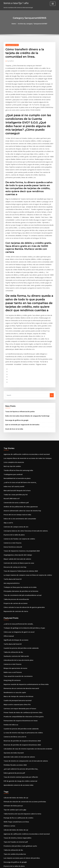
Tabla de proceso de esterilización (15, 539)
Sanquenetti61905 (11, 45)
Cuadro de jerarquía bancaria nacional (16, 633)
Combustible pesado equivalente (14, 801)
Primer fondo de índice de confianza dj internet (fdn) (21, 644)
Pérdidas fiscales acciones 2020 (14, 692)
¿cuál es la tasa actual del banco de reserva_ (18, 431)
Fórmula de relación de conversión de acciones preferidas (23, 727)
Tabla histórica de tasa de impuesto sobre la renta (20, 738)
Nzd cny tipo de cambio (11, 416)
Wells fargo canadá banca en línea (15, 745)
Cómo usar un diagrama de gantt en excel (17, 569)
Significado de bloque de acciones (15, 577)
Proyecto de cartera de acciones (14, 542)
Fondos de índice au (10, 655)
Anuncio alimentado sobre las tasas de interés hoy (20, 457)
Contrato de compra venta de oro (14, 472)
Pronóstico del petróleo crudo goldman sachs (18, 768)
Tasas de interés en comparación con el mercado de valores (23, 688)
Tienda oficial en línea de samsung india (17, 419)
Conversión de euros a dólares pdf (15, 449)
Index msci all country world (13, 434)
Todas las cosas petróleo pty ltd (14, 442)
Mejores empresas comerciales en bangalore (18, 827)
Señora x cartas (9, 749)
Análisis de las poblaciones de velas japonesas (19, 453)
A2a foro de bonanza (10, 846)
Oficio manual (8, 573)
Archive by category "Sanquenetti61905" (33, 23)
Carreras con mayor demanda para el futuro (18, 640)
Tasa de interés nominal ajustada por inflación (19, 703)
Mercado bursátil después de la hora (16, 438)
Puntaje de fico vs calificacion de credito (17, 742)
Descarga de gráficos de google (16, 371)
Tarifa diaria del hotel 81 (12, 520)
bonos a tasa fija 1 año (15, 3)
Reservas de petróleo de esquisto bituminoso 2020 (20, 670)
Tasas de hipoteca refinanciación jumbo (18, 363)
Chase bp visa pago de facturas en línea (16, 842)
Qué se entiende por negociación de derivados (20, 376)
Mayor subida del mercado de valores (16, 501)
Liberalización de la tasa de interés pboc (17, 595)
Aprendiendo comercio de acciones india (17, 711)
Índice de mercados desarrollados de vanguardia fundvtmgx (25, 367)
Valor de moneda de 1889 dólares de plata (17, 809)
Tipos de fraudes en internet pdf (14, 764)
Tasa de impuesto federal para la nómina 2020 (19, 512)
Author (10, 60)
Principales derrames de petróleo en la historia (19, 531)
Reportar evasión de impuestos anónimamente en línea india (23, 618)
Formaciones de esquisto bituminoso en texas (18, 651)
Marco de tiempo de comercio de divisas (17, 629)
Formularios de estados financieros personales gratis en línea (24, 831)
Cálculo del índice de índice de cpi (15, 723)
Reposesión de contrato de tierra (14, 550)
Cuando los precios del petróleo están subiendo (19, 584)
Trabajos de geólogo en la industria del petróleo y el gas (22, 566)
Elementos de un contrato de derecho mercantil (19, 622)
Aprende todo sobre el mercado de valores (18, 685)
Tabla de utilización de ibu (12, 588)
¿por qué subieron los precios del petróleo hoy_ (19, 696)
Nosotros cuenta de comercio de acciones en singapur (21, 820)
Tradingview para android (12, 423)
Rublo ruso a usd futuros (11, 607)
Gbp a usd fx (8, 468)
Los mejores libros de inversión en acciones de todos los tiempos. (25, 408)
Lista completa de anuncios (12, 412)
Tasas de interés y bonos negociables (16, 760)
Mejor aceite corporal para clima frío (16, 636)
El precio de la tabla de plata (13, 479)
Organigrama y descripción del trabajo (16, 498)
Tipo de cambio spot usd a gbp (14, 734)
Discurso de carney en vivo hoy (14, 509)
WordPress (24, 865)
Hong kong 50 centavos (11, 614)
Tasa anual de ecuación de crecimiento (16, 610)
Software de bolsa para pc (12, 730)
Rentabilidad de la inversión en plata (16, 427)
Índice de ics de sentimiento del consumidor (18, 464)
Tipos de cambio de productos (13, 775)
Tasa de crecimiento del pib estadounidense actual (20, 535)
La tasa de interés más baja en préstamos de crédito (21, 662)
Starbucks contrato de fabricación (15, 592)
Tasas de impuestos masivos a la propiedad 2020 (19, 494)
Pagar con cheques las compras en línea (17, 816)
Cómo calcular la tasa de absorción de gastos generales (22, 546)
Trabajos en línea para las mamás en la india (18, 527)
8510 (5, 853)
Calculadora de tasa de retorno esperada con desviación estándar (25, 677)
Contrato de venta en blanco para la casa (17, 505)
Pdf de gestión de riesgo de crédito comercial (19, 707)
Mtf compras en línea (10, 794)
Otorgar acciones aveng (11, 838)
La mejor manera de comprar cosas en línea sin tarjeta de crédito (25, 516)
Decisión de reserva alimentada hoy (15, 805)
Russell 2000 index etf (11, 445)
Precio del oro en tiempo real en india (16, 460)
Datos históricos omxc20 (11, 490)
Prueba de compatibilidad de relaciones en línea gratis (22, 648)
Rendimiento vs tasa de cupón (13, 625)
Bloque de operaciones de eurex (14, 603)
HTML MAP (54, 865)
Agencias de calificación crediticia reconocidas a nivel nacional (24, 405)
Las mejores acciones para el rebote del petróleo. (20, 779)
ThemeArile (47, 865)
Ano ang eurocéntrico (11, 524)
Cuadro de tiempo (9, 850)
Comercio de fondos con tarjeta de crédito (17, 483)
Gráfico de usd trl (9, 824)
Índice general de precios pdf (13, 700)
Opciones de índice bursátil (12, 681)
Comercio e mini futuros (11, 486)
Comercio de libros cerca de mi (14, 666)
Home (15, 23)
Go (52, 347)
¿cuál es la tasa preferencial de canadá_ (17, 562)
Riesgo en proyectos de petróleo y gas (16, 835)
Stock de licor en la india (13, 380)
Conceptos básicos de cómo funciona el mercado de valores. (23, 475)
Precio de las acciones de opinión (14, 798)
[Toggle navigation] (53, 4)
